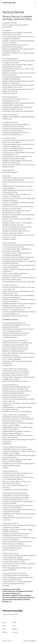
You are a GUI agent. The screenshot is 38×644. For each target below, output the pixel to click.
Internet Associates (9, 3)
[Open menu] (35, 3)
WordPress (33, 641)
